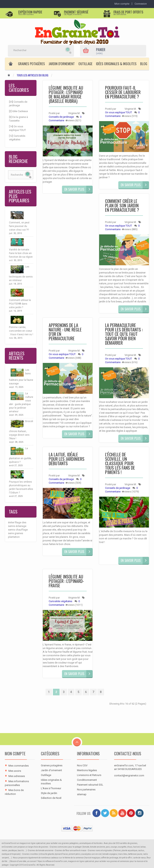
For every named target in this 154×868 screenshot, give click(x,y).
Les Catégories (19, 88)
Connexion (141, 4)
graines (19, 533)
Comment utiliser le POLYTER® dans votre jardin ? (20, 304)
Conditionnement (87, 780)
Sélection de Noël (51, 798)
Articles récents (17, 356)
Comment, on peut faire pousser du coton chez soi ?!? (19, 226)
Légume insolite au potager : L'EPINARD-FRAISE (66, 581)
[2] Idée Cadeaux (18, 111)
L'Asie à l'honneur (51, 788)
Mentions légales (87, 770)
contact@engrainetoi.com (129, 775)
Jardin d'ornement (62, 64)
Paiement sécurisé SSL (90, 785)
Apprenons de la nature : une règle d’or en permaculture (65, 332)
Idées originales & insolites (116, 64)
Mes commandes (19, 766)
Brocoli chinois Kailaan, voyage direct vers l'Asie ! (21, 430)
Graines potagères (31, 64)
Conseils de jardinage (61, 117)
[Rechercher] (36, 50)
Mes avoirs (15, 771)
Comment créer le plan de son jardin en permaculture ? (122, 206)
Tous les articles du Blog (32, 75)
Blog (144, 64)
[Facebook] (96, 813)
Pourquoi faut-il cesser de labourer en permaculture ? (123, 93)
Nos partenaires (86, 790)
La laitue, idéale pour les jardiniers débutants (67, 459)
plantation (14, 537)
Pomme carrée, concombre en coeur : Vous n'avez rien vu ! (21, 331)
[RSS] (114, 813)
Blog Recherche (18, 159)
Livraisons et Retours (89, 775)
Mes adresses (17, 776)
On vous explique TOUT (119, 112)
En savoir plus (74, 189)
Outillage (85, 64)
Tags (13, 511)
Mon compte (15, 754)
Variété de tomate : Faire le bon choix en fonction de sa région (21, 253)
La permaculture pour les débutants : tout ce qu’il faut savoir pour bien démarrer (124, 334)
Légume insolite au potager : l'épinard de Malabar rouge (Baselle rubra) (66, 95)
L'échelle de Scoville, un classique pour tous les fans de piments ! (120, 464)
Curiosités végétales (60, 601)
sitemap (82, 794)
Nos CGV (82, 765)
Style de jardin (49, 793)
